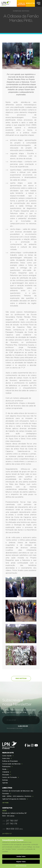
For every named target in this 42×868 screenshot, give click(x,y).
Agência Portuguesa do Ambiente (14, 799)
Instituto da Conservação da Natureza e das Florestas (18, 792)
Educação (6, 775)
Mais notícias (21, 678)
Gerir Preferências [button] (21, 866)
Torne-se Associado (21, 4)
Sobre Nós (6, 758)
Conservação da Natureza (11, 764)
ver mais (5, 803)
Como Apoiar (7, 756)
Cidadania (6, 772)
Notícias (26, 11)
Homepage (17, 11)
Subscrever (23, 726)
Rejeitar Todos (21, 862)
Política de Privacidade (10, 761)
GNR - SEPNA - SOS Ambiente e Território (17, 796)
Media (4, 769)
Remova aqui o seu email (15, 728)
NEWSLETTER (30, 3)
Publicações (6, 767)
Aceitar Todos (21, 856)
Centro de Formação (10, 777)
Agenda (5, 783)
